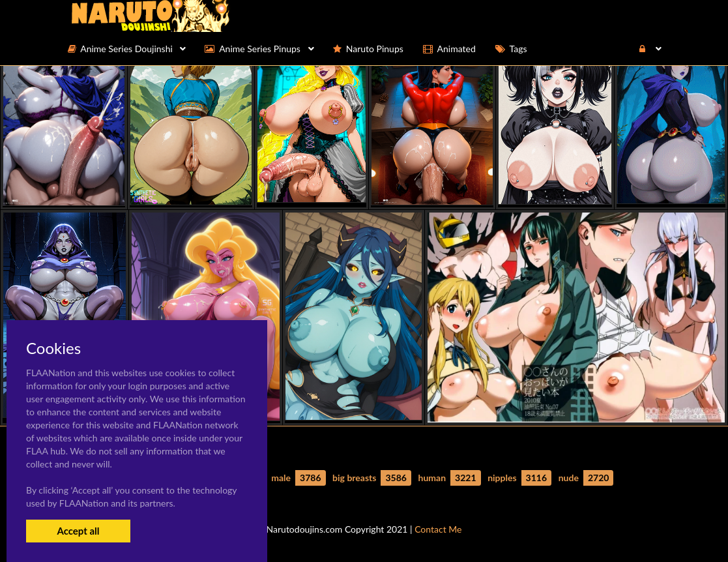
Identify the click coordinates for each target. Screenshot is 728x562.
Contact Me (438, 529)
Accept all (78, 531)
